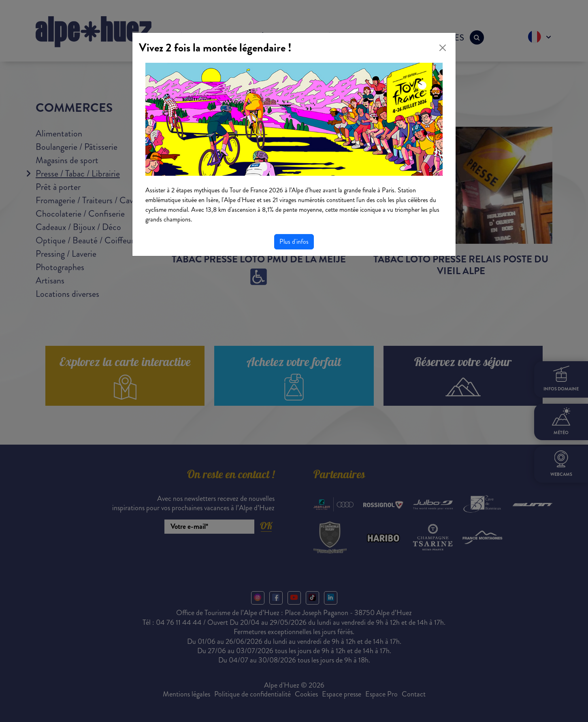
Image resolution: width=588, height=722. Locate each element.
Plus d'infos (294, 242)
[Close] (443, 48)
